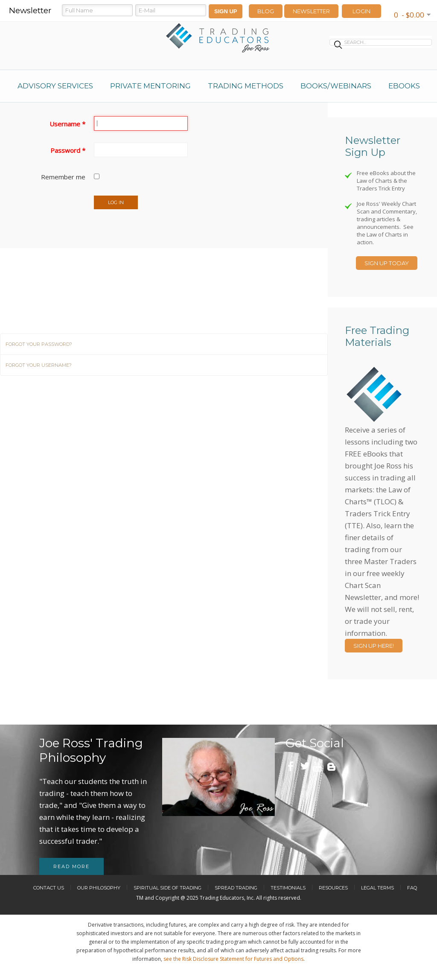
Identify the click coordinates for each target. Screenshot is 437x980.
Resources (333, 888)
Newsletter (311, 11)
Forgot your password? (39, 344)
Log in (116, 202)
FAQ (412, 888)
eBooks (404, 86)
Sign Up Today (387, 263)
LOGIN (361, 11)
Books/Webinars (336, 86)
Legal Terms (377, 888)
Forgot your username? (39, 365)
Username (67, 124)
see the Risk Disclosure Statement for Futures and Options (233, 959)
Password (68, 150)
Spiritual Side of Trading (168, 888)
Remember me (63, 177)
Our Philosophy (99, 888)
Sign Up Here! (374, 646)
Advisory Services (55, 86)
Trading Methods (246, 86)
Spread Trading (236, 888)
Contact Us (49, 888)
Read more (71, 866)
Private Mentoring (150, 86)
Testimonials (288, 888)
